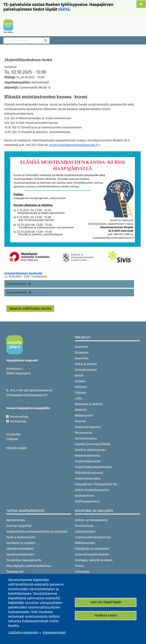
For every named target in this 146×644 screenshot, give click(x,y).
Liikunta (81, 393)
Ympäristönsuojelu (88, 478)
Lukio (79, 398)
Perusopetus (83, 433)
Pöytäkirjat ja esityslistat (92, 549)
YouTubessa (19, 421)
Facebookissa (20, 417)
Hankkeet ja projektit (21, 543)
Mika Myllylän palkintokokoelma (29, 566)
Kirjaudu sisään (17, 448)
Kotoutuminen (85, 496)
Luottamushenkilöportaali (94, 537)
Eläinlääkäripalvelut (89, 473)
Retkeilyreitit (84, 415)
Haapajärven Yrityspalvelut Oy (96, 484)
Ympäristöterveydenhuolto (93, 467)
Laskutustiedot (85, 532)
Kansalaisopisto (88, 370)
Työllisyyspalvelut (87, 501)
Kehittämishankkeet (20, 549)
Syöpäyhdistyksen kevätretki (23, 273)
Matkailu (82, 410)
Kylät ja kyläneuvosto (21, 537)
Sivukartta (13, 434)
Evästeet (12, 439)
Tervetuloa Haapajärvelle (24, 560)
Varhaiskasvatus (86, 438)
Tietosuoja (82, 572)
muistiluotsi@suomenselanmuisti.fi (75, 145)
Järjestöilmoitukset (17, 284)
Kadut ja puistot (86, 364)
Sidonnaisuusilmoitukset (92, 554)
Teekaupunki (15, 572)
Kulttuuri (81, 387)
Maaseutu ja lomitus (89, 404)
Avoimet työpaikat (19, 526)
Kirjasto (80, 381)
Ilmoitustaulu (84, 526)
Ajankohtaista (16, 520)
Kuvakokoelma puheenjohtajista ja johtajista (37, 532)
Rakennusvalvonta (88, 456)
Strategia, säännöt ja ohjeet (94, 560)
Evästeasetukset (54, 632)
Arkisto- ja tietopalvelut (91, 520)
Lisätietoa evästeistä (23, 632)
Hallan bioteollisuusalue (92, 490)
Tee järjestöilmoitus (17, 293)
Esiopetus (82, 353)
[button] (141, 4)
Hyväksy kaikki (106, 615)
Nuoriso (80, 421)
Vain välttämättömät (106, 602)
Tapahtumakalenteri (20, 554)
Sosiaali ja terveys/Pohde (94, 444)
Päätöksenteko (85, 543)
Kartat (79, 375)
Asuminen (82, 347)
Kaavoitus (82, 358)
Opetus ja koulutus (88, 427)
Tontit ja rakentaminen (90, 450)
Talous (79, 566)
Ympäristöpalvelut (88, 461)
